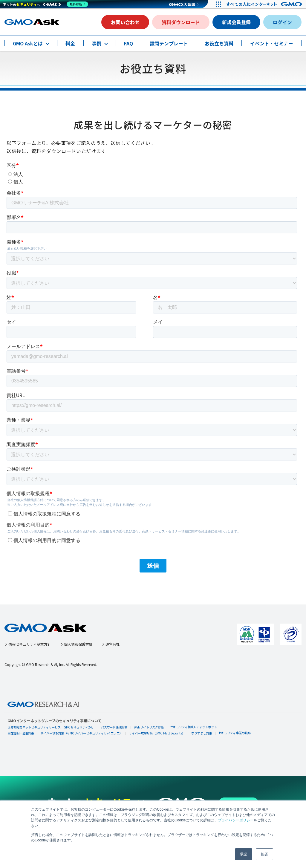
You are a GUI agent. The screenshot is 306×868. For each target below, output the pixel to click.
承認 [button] (244, 854)
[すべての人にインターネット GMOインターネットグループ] (264, 4)
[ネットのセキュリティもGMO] (46, 4)
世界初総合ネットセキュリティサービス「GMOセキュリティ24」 (51, 727)
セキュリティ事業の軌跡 (236, 733)
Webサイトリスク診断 (150, 727)
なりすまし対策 (203, 733)
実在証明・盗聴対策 (21, 733)
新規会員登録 (236, 22)
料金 (70, 43)
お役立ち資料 (219, 43)
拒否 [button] (264, 854)
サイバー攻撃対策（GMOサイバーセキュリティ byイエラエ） (82, 733)
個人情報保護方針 (88, 644)
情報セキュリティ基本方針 (34, 644)
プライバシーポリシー (236, 820)
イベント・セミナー (272, 43)
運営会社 (127, 644)
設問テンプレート (169, 43)
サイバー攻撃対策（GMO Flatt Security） (158, 733)
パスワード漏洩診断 (115, 727)
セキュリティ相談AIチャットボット (195, 727)
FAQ (128, 43)
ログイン (282, 22)
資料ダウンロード (181, 22)
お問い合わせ (125, 22)
